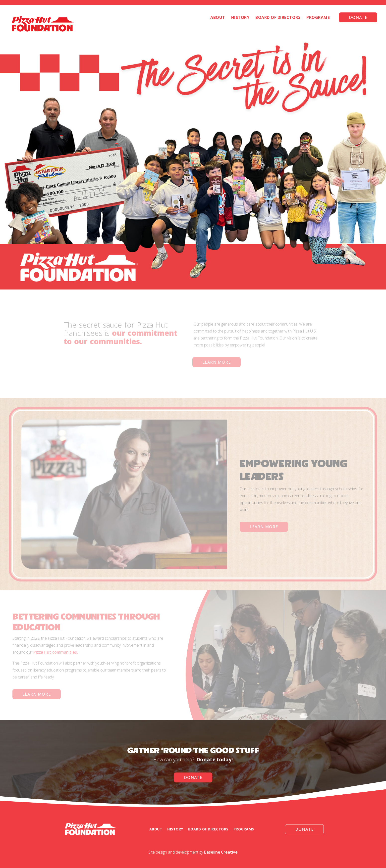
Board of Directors (278, 17)
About (218, 17)
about (156, 829)
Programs (318, 17)
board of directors (208, 829)
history (175, 829)
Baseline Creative (221, 852)
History (240, 17)
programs (244, 829)
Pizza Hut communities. (56, 652)
